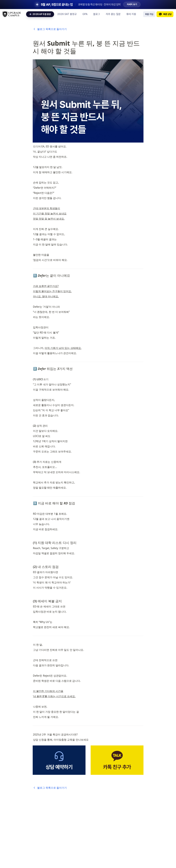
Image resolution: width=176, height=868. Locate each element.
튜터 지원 (131, 14)
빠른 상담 (165, 14)
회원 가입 (149, 14)
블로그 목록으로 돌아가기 (50, 29)
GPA (85, 14)
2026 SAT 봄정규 (67, 14)
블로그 (97, 14)
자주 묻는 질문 (113, 14)
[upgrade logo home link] (12, 14)
